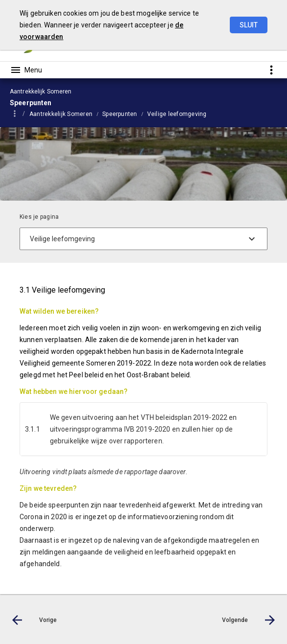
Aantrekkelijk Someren (61, 114)
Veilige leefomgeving (177, 114)
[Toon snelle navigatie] (271, 70)
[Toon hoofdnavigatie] (26, 70)
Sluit (249, 25)
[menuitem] (66, 114)
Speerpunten (120, 114)
